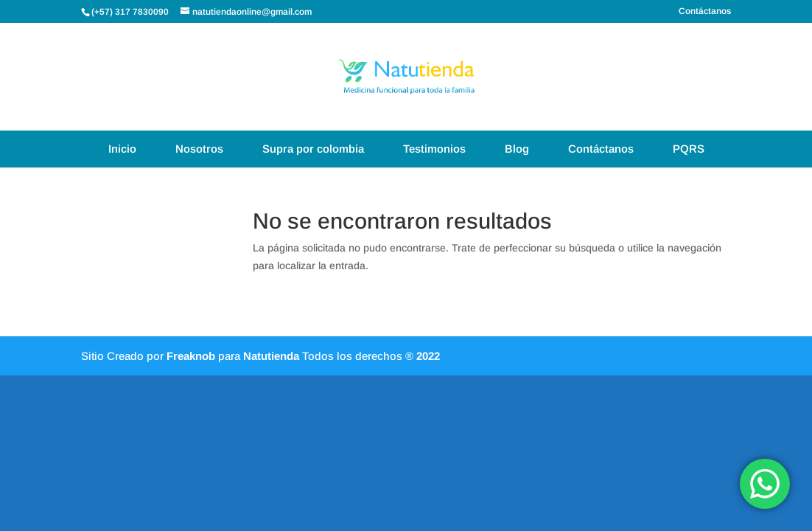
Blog (517, 149)
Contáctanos (705, 11)
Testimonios (434, 149)
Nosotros (199, 149)
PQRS (689, 149)
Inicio (122, 149)
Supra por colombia (313, 149)
